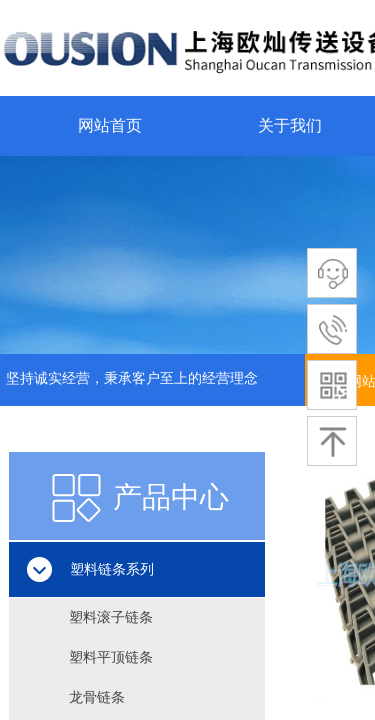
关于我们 (290, 125)
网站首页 (110, 125)
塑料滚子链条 (111, 617)
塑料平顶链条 (111, 657)
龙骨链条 (97, 697)
